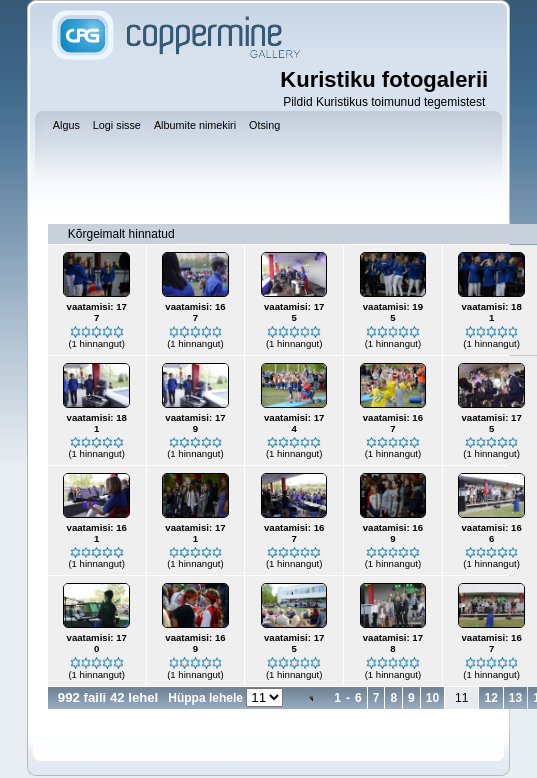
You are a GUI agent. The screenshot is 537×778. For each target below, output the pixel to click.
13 (515, 698)
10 (432, 698)
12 (490, 698)
